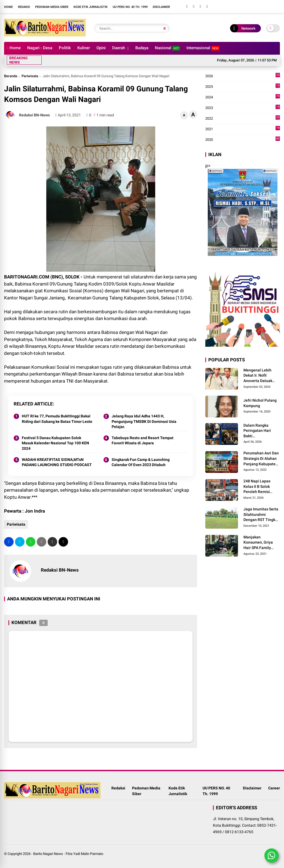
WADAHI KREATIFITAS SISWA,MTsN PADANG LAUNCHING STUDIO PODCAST (57, 462)
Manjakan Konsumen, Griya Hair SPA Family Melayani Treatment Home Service (261, 543)
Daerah (119, 48)
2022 (243, 119)
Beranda (11, 76)
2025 (243, 87)
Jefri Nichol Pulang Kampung (260, 403)
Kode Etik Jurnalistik (91, 7)
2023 (243, 108)
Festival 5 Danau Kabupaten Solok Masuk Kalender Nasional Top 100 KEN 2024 (55, 443)
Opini (101, 48)
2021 (243, 129)
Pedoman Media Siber (52, 7)
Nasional (167, 48)
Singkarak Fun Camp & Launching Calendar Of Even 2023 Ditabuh (141, 462)
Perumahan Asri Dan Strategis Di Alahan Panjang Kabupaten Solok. (261, 459)
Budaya (142, 48)
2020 (243, 140)
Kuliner (84, 48)
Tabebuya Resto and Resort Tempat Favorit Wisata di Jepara (143, 441)
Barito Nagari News (48, 854)
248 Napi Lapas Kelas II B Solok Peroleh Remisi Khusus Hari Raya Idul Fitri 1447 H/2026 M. (259, 487)
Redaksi (24, 7)
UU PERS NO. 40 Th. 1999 (130, 7)
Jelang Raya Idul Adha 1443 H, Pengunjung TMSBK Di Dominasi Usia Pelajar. (144, 421)
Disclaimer (161, 7)
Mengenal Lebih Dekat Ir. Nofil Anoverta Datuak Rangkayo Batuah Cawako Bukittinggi (260, 376)
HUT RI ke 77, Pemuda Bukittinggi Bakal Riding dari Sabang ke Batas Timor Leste (57, 419)
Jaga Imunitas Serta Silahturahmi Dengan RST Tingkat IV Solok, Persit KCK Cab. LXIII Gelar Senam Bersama (261, 515)
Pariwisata (30, 76)
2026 (243, 76)
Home (8, 7)
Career (274, 788)
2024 (243, 97)
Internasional (203, 48)
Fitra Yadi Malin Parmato (84, 854)
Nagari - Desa (40, 48)
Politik (65, 48)
